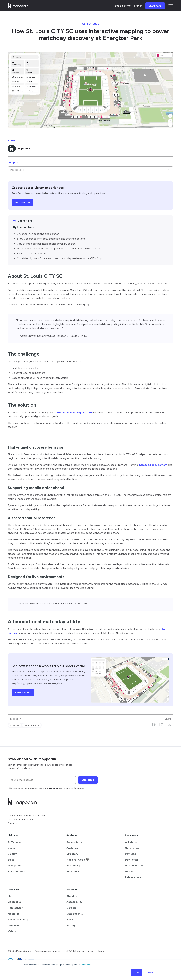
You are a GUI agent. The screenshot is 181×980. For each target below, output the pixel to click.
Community (132, 848)
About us (72, 896)
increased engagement (153, 465)
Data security (75, 914)
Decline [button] (150, 972)
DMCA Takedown (75, 951)
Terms (101, 951)
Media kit (13, 914)
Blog (11, 896)
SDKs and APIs (17, 871)
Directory (72, 854)
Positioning (73, 866)
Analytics (72, 848)
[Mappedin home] (18, 7)
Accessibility (74, 842)
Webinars (14, 925)
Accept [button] (136, 972)
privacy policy (55, 788)
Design (12, 848)
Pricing (71, 925)
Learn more (86, 965)
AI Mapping (15, 842)
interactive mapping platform (74, 412)
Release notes (134, 877)
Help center (15, 908)
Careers (71, 908)
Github (129, 871)
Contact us (15, 902)
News (70, 920)
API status (131, 842)
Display (12, 854)
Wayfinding (73, 871)
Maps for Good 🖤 (78, 860)
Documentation (135, 866)
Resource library (18, 920)
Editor (12, 860)
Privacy (91, 951)
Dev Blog (130, 854)
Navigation (15, 866)
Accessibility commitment (49, 951)
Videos (12, 931)
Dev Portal (131, 860)
